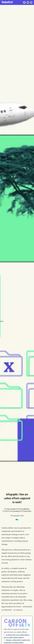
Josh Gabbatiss (24, 509)
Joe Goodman (15, 511)
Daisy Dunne (11, 509)
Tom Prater (27, 511)
